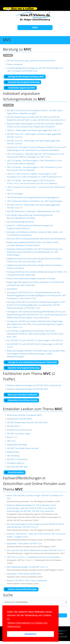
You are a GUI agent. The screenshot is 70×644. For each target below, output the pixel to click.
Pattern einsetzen (15, 64)
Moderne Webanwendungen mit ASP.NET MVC (27, 389)
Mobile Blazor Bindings (17, 445)
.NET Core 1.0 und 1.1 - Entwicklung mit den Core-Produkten (33, 557)
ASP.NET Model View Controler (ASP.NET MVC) (27, 422)
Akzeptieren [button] (30, 634)
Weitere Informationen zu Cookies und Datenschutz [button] (27, 625)
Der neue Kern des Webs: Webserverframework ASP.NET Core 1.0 (36, 550)
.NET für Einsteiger (15, 194)
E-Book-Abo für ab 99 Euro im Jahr (21, 400)
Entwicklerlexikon (15, 472)
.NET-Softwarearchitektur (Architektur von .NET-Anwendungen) (35, 201)
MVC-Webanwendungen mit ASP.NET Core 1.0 (27, 567)
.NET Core (11, 441)
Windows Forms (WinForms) (19, 430)
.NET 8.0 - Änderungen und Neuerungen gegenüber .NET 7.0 (33, 130)
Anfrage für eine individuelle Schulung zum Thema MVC (31, 362)
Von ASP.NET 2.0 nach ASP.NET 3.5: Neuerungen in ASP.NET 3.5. (35, 340)
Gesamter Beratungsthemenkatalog (22, 82)
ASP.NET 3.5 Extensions (17, 459)
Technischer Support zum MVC (20, 88)
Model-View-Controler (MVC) (19, 419)
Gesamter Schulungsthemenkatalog (22, 368)
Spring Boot (12, 289)
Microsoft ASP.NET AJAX (17, 467)
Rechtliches (62, 637)
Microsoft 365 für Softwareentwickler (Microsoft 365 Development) (36, 239)
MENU (35, 27)
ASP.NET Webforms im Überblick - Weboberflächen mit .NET (33, 211)
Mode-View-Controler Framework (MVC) (24, 415)
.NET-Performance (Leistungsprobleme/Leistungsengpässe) (33, 197)
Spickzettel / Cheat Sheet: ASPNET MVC (24, 574)
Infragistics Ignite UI (16, 463)
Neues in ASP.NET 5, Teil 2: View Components (27, 580)
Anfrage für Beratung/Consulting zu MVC (25, 77)
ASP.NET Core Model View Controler (23, 448)
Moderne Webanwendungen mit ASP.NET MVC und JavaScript (34, 385)
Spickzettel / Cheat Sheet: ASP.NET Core (24, 543)
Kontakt (60, 634)
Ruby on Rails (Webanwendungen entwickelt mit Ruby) (31, 278)
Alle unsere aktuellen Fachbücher (21, 395)
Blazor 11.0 (12, 437)
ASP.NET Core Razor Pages (19, 434)
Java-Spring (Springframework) (20, 222)
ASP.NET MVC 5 (14, 426)
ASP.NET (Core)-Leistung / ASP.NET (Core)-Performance (31, 61)
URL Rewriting (13, 456)
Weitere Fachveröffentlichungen (21, 589)
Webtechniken (13, 452)
